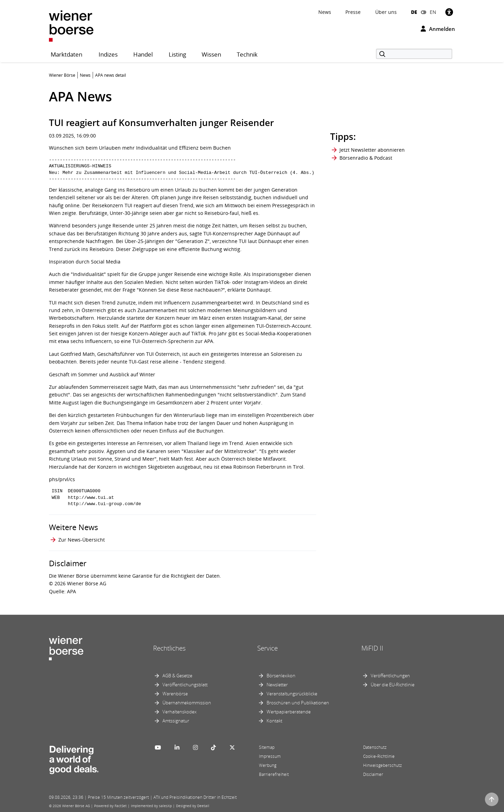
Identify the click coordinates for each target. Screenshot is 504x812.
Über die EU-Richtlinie (393, 685)
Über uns (386, 12)
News (325, 12)
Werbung (268, 765)
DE (414, 12)
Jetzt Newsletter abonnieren (372, 150)
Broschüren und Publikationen (298, 703)
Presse (353, 12)
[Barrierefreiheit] (449, 12)
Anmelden (438, 29)
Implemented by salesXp (151, 806)
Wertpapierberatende (289, 712)
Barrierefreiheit (274, 774)
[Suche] (414, 54)
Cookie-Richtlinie (379, 756)
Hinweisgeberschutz (383, 765)
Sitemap (267, 747)
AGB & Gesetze (177, 676)
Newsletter (277, 685)
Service (267, 648)
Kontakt (274, 721)
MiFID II (372, 648)
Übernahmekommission (187, 703)
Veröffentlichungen (390, 676)
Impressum (270, 756)
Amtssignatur (176, 721)
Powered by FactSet (110, 806)
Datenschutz (375, 747)
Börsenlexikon (281, 676)
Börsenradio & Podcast (366, 158)
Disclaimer (373, 774)
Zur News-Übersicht (82, 540)
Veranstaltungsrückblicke (292, 694)
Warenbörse (175, 694)
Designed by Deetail (193, 806)
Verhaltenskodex (179, 712)
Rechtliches (169, 648)
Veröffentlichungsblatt (185, 685)
